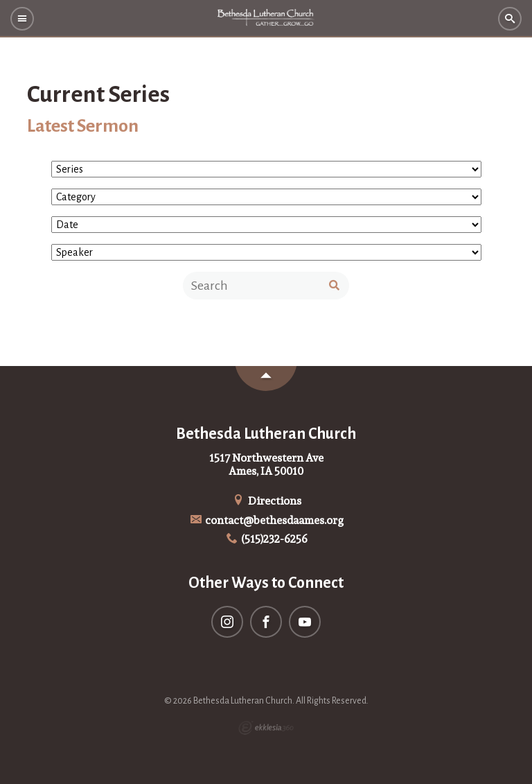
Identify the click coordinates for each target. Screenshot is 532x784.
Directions (266, 501)
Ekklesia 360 (266, 728)
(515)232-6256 (266, 539)
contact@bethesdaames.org (266, 520)
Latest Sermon (83, 126)
